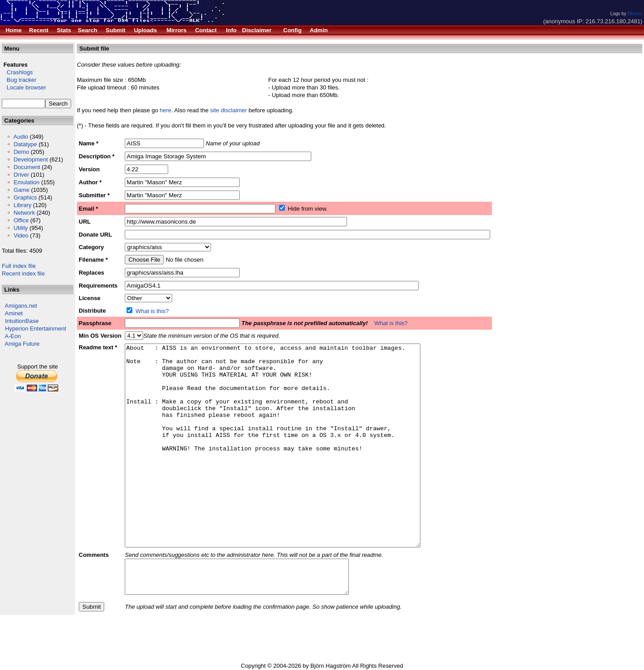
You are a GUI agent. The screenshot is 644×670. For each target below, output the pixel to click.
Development (31, 159)
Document (27, 167)
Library (22, 205)
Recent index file (23, 274)
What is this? (152, 311)
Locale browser (24, 87)
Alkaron (635, 14)
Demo (21, 152)
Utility (21, 228)
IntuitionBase (22, 321)
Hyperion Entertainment (36, 329)
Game (21, 190)
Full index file (19, 266)
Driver (21, 175)
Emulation (26, 182)
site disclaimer (229, 110)
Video (21, 235)
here (165, 110)
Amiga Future (22, 344)
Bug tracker (19, 80)
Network (24, 213)
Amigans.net (21, 306)
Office (21, 220)
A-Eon (13, 336)
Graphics (25, 197)
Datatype (25, 144)
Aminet (14, 313)
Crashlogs (17, 72)
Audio (21, 137)
